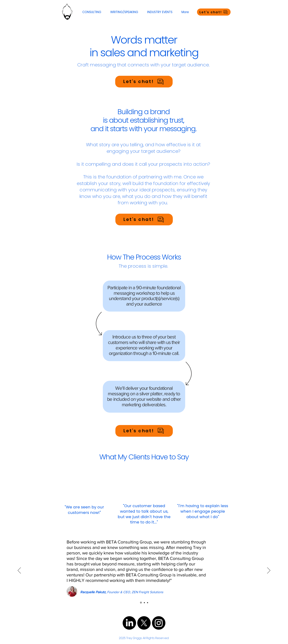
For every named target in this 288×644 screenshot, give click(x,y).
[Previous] (19, 571)
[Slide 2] (144, 603)
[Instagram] (159, 623)
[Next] (269, 571)
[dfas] (141, 603)
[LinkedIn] (129, 623)
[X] (144, 623)
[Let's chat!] (214, 12)
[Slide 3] (148, 603)
